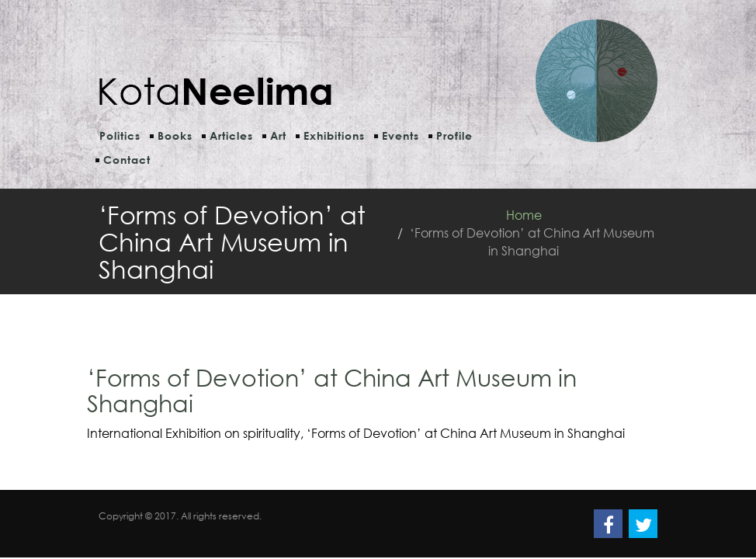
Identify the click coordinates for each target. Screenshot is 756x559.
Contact (127, 160)
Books (175, 135)
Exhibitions (334, 135)
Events (401, 135)
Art (278, 135)
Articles (231, 135)
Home (524, 215)
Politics (120, 135)
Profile (454, 135)
